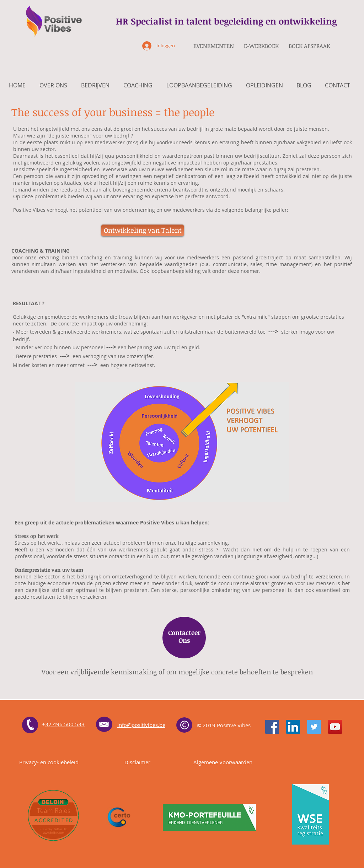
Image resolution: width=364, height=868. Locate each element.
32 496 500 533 (65, 724)
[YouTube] (335, 727)
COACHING (25, 251)
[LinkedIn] (293, 727)
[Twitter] (314, 727)
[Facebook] (272, 727)
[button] (143, 230)
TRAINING (57, 251)
